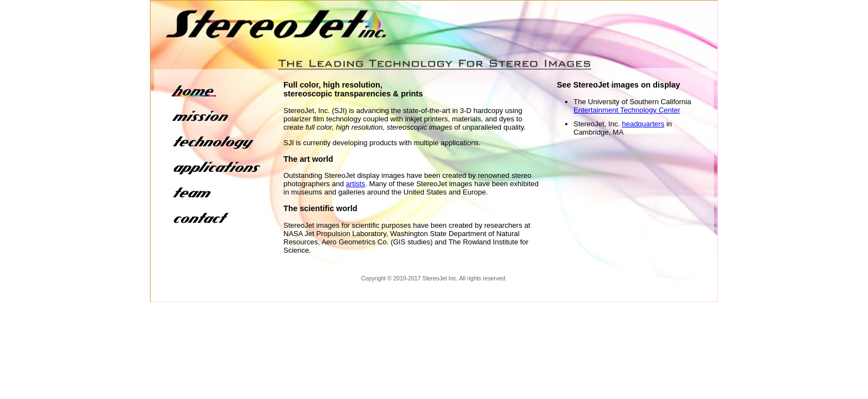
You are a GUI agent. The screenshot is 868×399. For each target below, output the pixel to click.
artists (356, 184)
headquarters (643, 124)
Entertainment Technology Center (627, 110)
